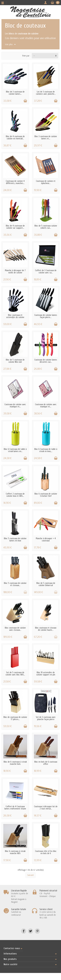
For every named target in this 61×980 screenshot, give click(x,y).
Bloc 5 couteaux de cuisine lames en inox (15, 540)
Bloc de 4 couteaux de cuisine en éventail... (15, 138)
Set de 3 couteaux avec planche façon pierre (46, 718)
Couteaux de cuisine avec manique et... (15, 406)
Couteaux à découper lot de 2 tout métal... (46, 808)
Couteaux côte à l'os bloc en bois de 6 (46, 852)
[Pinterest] (37, 931)
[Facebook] (24, 931)
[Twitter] (30, 931)
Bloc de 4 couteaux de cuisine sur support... (15, 227)
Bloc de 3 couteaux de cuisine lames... (15, 93)
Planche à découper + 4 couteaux (46, 540)
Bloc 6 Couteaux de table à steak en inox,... (46, 450)
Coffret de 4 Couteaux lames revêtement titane (15, 808)
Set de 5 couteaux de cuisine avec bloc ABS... (15, 674)
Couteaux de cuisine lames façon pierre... (46, 316)
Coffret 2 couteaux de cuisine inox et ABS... (15, 495)
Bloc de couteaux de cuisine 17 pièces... (15, 718)
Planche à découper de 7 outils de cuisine (15, 272)
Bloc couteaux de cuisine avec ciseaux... (15, 629)
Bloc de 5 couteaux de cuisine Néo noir (15, 361)
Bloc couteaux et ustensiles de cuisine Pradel (15, 317)
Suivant (30, 875)
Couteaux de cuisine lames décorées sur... (46, 361)
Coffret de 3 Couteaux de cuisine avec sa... (46, 272)
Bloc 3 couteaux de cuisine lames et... (46, 138)
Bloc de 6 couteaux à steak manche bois (15, 763)
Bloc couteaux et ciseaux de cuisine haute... (46, 629)
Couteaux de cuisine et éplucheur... (46, 182)
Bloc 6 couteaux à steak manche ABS (15, 852)
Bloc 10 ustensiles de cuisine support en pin (46, 674)
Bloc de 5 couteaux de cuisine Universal (46, 584)
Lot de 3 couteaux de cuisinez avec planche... (46, 93)
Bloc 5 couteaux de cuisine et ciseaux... (15, 584)
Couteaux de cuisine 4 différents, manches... (15, 182)
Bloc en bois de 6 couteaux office (46, 763)
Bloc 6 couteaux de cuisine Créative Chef (46, 495)
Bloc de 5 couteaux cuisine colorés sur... (46, 227)
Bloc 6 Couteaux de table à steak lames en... (15, 450)
